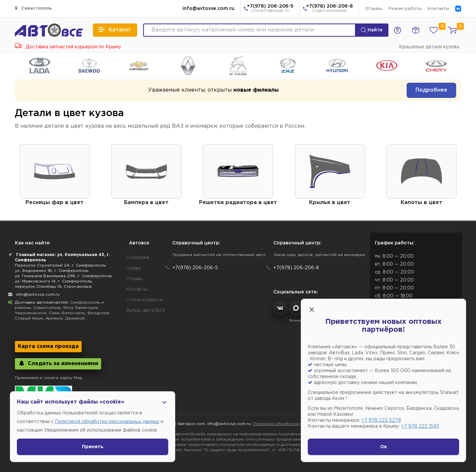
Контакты (438, 9)
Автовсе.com (191, 424)
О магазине (138, 258)
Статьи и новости (144, 300)
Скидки (134, 268)
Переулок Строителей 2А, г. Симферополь (60, 265)
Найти (372, 30)
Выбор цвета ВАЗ (145, 311)
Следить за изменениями (58, 363)
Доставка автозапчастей (41, 302)
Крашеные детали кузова (429, 47)
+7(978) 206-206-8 (329, 9)
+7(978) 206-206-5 (270, 9)
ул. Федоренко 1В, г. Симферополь (52, 271)
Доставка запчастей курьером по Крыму (68, 47)
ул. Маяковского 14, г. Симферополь (53, 281)
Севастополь (33, 8)
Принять (93, 447)
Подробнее (431, 90)
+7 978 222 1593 (420, 426)
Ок (384, 447)
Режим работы (405, 9)
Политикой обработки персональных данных (107, 422)
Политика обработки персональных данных (299, 424)
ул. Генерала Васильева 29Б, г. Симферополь (63, 276)
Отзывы (374, 9)
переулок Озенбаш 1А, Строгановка (53, 287)
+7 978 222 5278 (381, 420)
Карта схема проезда (48, 346)
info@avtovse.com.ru (208, 9)
